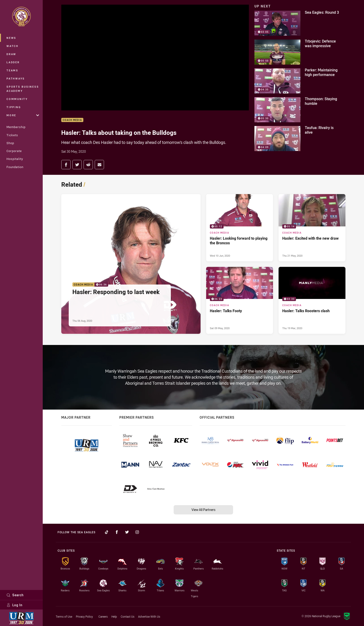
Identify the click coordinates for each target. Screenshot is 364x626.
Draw (11, 54)
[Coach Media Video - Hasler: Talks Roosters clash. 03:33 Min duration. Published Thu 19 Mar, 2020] (312, 300)
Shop (10, 143)
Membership (16, 127)
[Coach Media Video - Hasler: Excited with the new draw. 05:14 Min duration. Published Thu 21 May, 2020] (312, 228)
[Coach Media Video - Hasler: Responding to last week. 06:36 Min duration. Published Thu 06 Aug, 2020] (131, 264)
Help (114, 616)
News (11, 38)
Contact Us (128, 616)
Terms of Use (64, 616)
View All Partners (203, 510)
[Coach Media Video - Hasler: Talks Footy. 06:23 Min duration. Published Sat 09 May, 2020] (240, 300)
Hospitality (15, 159)
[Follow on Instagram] (137, 532)
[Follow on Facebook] (117, 532)
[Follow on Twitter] (127, 532)
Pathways (16, 78)
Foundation (15, 167)
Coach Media (72, 120)
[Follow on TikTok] (107, 532)
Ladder (13, 62)
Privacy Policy (84, 616)
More (23, 115)
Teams (12, 70)
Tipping (14, 107)
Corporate (14, 151)
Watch (13, 46)
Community (17, 99)
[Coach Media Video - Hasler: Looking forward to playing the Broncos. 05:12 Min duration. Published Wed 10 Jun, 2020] (240, 228)
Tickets (12, 135)
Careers (103, 616)
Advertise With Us (149, 616)
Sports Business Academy (23, 89)
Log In (15, 605)
